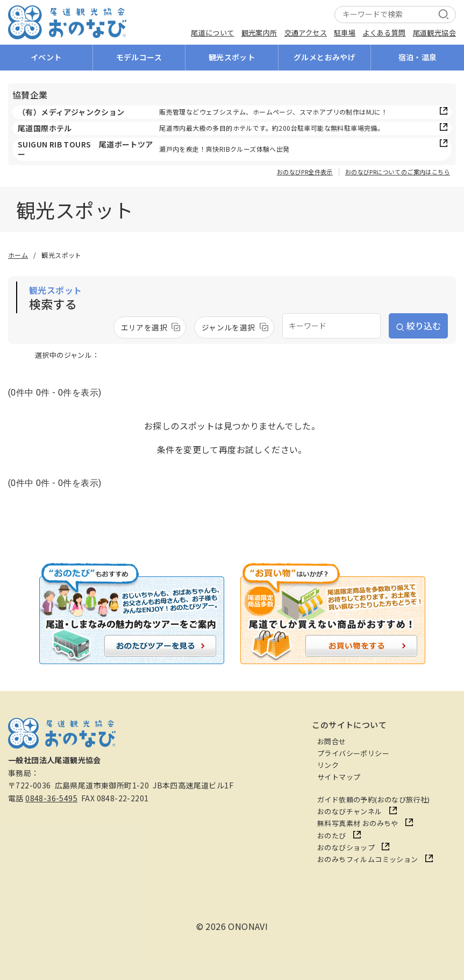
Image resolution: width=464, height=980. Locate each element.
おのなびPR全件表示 (305, 172)
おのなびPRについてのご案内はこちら (398, 172)
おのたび (332, 836)
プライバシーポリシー (353, 753)
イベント (46, 57)
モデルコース (139, 57)
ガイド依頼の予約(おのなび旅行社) (374, 799)
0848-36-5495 (51, 798)
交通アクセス (306, 33)
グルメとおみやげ (324, 57)
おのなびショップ (346, 847)
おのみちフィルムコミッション (368, 859)
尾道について (212, 33)
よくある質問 (384, 33)
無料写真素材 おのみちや (358, 823)
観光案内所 (259, 33)
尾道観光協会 (434, 33)
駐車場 (345, 33)
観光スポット (232, 57)
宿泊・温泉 (418, 57)
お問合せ (332, 741)
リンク (328, 765)
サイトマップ (339, 777)
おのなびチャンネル (350, 811)
